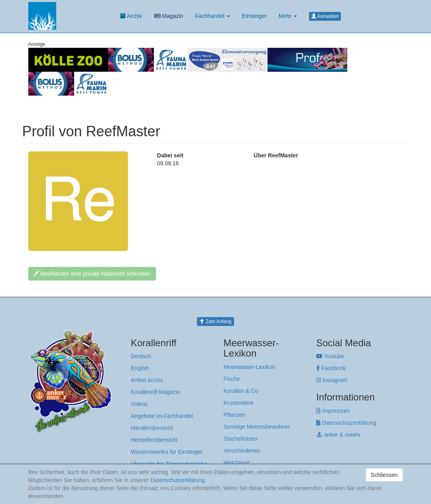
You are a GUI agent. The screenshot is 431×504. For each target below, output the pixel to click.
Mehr (288, 16)
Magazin (169, 16)
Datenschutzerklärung (346, 423)
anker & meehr (339, 435)
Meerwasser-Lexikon (249, 367)
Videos (139, 404)
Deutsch (141, 356)
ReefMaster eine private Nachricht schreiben (92, 274)
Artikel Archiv (147, 380)
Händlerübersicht (152, 428)
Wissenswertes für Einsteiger (167, 452)
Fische (232, 379)
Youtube (330, 356)
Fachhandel (212, 16)
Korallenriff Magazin (155, 392)
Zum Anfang (215, 322)
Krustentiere (239, 403)
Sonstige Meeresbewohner (257, 427)
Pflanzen (234, 415)
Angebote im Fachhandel (162, 416)
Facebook (331, 368)
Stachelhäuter (241, 439)
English (140, 368)
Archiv (131, 16)
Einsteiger (254, 16)
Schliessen (384, 475)
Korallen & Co (241, 391)
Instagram (332, 380)
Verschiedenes (242, 451)
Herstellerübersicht (154, 440)
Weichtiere (237, 463)
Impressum (333, 411)
